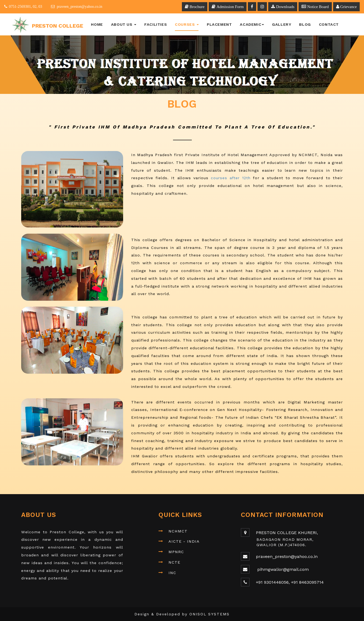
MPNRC (176, 552)
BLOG (305, 24)
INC (172, 573)
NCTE (174, 562)
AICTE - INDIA (184, 541)
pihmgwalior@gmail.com (282, 569)
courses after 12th (231, 178)
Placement (219, 24)
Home (97, 24)
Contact (329, 24)
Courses (187, 24)
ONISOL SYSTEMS (210, 614)
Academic (252, 24)
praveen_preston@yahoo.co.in (287, 556)
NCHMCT (178, 531)
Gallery (282, 24)
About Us (124, 24)
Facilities (156, 24)
